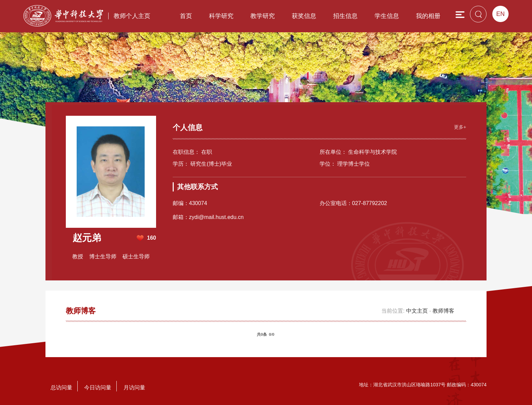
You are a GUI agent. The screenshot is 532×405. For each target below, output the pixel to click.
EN (500, 14)
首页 (186, 16)
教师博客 (443, 311)
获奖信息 (304, 16)
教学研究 (263, 16)
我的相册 (428, 16)
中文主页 (417, 311)
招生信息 (345, 16)
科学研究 (221, 16)
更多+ (460, 127)
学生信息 (387, 16)
